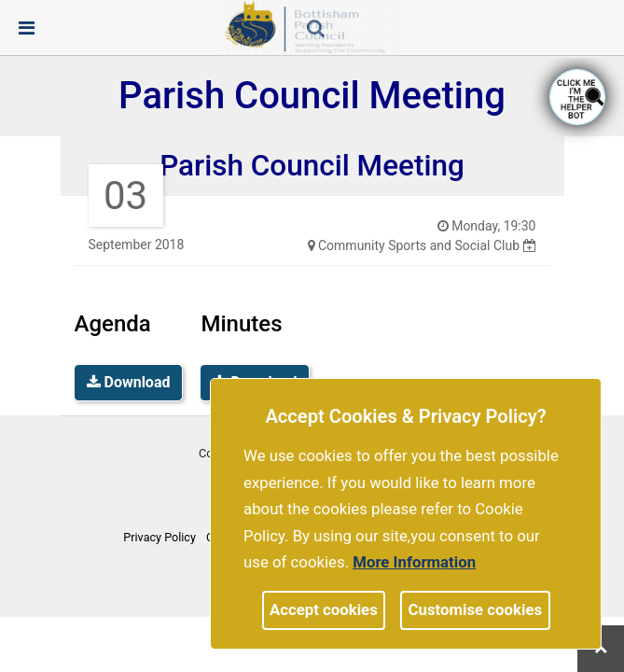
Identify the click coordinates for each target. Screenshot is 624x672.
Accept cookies (324, 609)
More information (414, 562)
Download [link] (129, 382)
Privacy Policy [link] (159, 537)
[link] (316, 28)
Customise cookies (476, 609)
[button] (317, 30)
